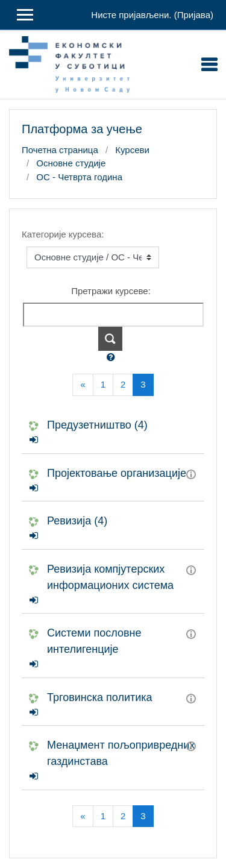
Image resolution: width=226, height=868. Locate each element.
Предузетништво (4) (97, 425)
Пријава (194, 15)
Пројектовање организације (117, 473)
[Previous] (83, 385)
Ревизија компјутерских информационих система (110, 577)
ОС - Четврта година (79, 177)
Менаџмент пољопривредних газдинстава (121, 753)
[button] (113, 358)
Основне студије (71, 163)
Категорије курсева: (63, 234)
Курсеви (132, 150)
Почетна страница (60, 150)
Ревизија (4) (77, 521)
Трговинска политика (100, 697)
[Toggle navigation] (209, 64)
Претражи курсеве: (111, 291)
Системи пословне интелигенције (94, 641)
